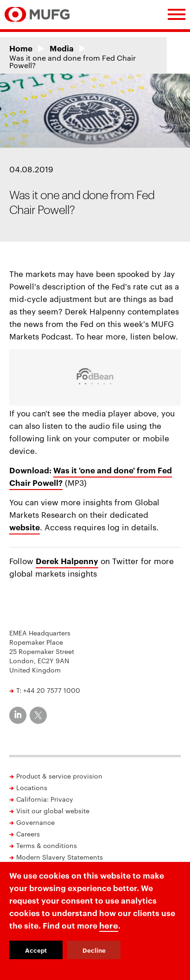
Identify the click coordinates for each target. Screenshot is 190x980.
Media (62, 48)
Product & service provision (59, 776)
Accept (36, 950)
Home (21, 48)
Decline (94, 950)
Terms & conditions (47, 845)
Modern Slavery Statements (60, 857)
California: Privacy (45, 799)
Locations (32, 787)
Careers (28, 834)
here (109, 925)
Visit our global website (53, 810)
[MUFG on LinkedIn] (18, 715)
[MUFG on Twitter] (38, 715)
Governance (35, 822)
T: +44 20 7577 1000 (48, 690)
